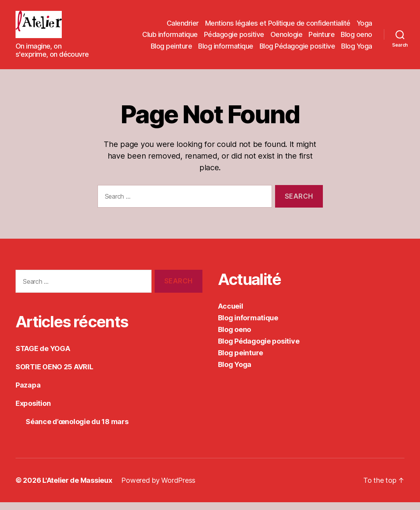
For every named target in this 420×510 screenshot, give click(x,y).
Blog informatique (226, 50)
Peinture (322, 38)
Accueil (231, 314)
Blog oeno (356, 38)
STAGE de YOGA (43, 356)
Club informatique (170, 38)
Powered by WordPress (158, 488)
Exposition (33, 411)
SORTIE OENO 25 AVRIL (54, 375)
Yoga (364, 27)
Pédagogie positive (234, 38)
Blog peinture (172, 50)
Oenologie (287, 38)
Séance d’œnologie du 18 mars (72, 429)
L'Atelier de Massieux (77, 488)
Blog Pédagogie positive (297, 50)
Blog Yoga (357, 50)
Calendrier (183, 27)
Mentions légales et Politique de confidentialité (278, 27)
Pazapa (28, 393)
